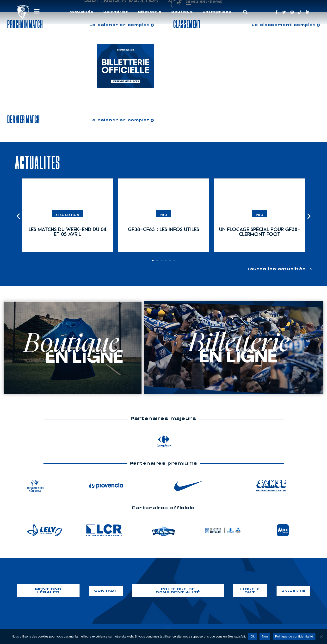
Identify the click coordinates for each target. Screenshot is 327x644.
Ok (253, 636)
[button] (245, 12)
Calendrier (116, 12)
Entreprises (217, 12)
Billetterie (150, 12)
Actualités (82, 12)
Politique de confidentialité (294, 636)
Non (265, 636)
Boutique (182, 12)
